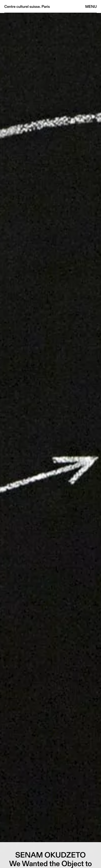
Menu (91, 6)
